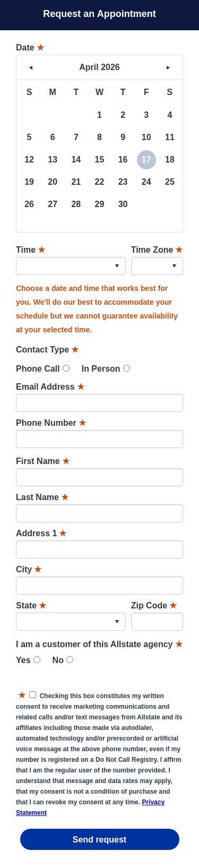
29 (100, 204)
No (58, 660)
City (29, 569)
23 (123, 182)
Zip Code (154, 605)
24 (146, 182)
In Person (101, 369)
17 (146, 160)
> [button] (168, 67)
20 (53, 182)
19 (29, 182)
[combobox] (71, 266)
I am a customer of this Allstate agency (99, 644)
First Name (43, 461)
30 (123, 204)
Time (31, 250)
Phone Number (51, 423)
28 (76, 204)
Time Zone (157, 250)
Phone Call (38, 369)
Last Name (42, 497)
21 (76, 182)
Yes (23, 660)
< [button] (31, 67)
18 (170, 160)
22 (100, 182)
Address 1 (41, 533)
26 (29, 204)
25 (170, 182)
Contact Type (47, 350)
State (31, 605)
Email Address (50, 387)
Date (30, 48)
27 (53, 204)
